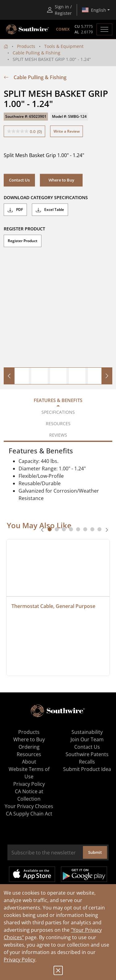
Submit (95, 852)
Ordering (29, 747)
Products (26, 46)
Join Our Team (87, 739)
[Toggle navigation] (104, 29)
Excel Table (50, 210)
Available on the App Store (32, 874)
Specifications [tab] (58, 412)
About (29, 762)
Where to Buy (61, 180)
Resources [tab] (58, 424)
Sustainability (87, 732)
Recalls (87, 762)
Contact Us (19, 180)
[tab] (50, 529)
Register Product (23, 241)
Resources (29, 754)
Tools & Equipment (64, 46)
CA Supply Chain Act (29, 814)
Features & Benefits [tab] (58, 400)
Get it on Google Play (84, 874)
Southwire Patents (87, 754)
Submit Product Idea (87, 769)
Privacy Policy (19, 960)
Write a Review (67, 131)
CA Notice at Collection (29, 795)
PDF (15, 210)
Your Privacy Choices (29, 806)
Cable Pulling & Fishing (37, 53)
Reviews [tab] (58, 435)
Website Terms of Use (29, 773)
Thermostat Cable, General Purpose (53, 606)
